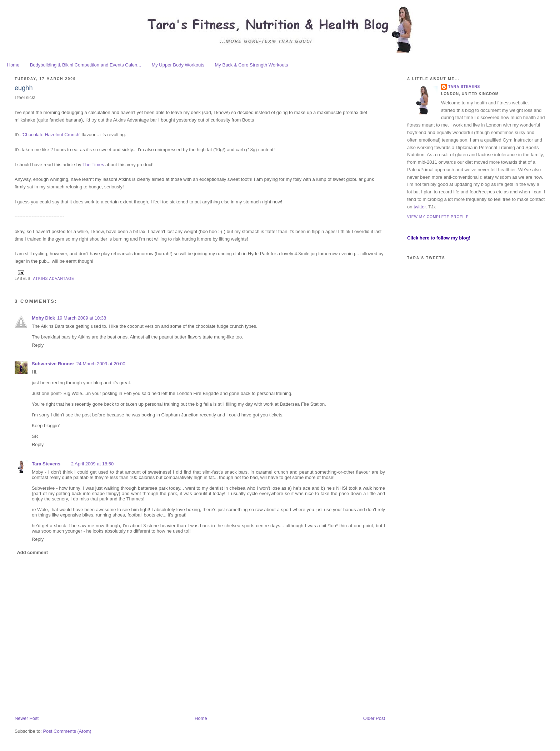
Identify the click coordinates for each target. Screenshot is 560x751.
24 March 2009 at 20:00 (101, 364)
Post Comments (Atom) (67, 731)
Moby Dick (43, 318)
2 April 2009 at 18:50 (92, 464)
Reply (38, 345)
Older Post (374, 718)
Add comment (32, 552)
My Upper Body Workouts (178, 65)
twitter (420, 207)
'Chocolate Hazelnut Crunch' (52, 135)
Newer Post (27, 718)
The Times (93, 165)
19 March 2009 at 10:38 (82, 318)
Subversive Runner (53, 364)
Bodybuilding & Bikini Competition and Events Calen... (86, 65)
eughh (24, 88)
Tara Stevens (46, 464)
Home (13, 65)
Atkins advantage (53, 279)
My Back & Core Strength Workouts (252, 65)
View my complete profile (438, 217)
